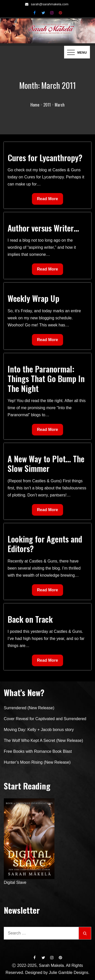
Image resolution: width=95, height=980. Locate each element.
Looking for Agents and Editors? (45, 544)
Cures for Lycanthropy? (45, 158)
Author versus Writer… (43, 228)
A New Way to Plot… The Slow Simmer (46, 463)
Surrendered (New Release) (29, 708)
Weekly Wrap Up (33, 298)
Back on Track (30, 619)
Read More (50, 200)
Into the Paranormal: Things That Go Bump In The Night (46, 379)
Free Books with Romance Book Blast (38, 751)
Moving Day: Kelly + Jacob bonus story (39, 730)
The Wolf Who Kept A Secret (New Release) (43, 741)
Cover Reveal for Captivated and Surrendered (45, 719)
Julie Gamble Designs (69, 973)
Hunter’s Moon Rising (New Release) (37, 762)
